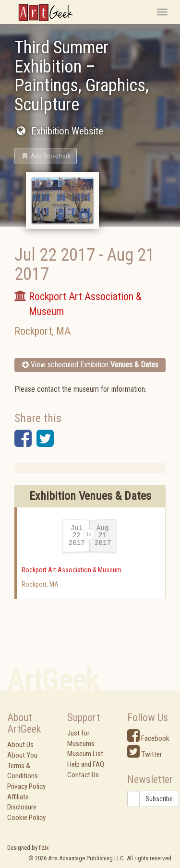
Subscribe (159, 799)
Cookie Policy (26, 818)
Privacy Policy (26, 786)
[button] (46, 156)
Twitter (144, 754)
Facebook (148, 738)
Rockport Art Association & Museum (72, 570)
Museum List (85, 754)
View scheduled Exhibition (90, 365)
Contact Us (83, 775)
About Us (20, 745)
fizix (44, 848)
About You (22, 755)
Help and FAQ (86, 764)
